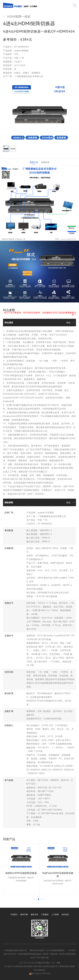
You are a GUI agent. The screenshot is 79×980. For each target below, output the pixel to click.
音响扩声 (54, 966)
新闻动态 (42, 970)
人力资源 (55, 914)
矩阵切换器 (28, 966)
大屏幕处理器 (63, 966)
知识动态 (65, 914)
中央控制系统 (18, 966)
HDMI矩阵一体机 (17, 17)
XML (53, 963)
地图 (58, 963)
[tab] (34, 899)
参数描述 (45, 162)
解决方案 (24, 914)
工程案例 (45, 914)
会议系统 (46, 966)
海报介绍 (34, 162)
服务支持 (34, 914)
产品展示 (14, 914)
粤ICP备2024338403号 (40, 974)
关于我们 (8, 966)
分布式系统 (37, 966)
